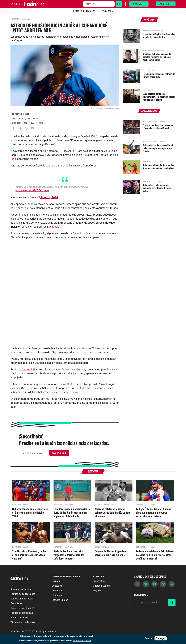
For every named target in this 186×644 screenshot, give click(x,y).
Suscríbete (166, 4)
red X (14, 159)
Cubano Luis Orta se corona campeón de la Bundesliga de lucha (157, 188)
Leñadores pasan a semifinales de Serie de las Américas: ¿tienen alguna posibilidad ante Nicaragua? (72, 513)
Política (147, 70)
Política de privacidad (22, 613)
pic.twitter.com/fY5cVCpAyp (32, 190)
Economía (107, 11)
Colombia (57, 591)
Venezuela (57, 586)
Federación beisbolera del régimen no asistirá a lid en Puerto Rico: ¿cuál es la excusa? (155, 555)
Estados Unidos (60, 600)
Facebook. (53, 227)
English (97, 591)
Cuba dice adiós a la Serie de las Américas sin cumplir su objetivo (158, 166)
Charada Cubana (102, 586)
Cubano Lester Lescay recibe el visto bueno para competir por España (158, 148)
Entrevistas (99, 581)
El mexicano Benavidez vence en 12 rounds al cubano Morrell (158, 127)
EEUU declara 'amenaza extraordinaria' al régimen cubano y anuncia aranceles (159, 97)
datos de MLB (27, 369)
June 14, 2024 (49, 197)
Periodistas (16, 603)
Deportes (15, 19)
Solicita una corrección (22, 599)
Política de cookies (20, 618)
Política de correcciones (23, 594)
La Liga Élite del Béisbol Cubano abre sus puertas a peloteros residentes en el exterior (154, 513)
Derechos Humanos (84, 11)
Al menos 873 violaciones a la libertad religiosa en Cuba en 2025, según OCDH (157, 57)
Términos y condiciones (23, 622)
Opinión (56, 581)
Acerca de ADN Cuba (21, 589)
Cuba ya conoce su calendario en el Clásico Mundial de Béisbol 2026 (30, 513)
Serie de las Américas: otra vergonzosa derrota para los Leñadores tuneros (69, 555)
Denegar (161, 638)
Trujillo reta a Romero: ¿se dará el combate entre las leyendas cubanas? (30, 555)
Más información (82, 641)
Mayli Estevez (22, 114)
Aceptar (149, 638)
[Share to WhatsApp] (26, 128)
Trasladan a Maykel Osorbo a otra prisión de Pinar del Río (159, 36)
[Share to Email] (33, 128)
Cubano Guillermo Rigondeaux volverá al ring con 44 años (111, 553)
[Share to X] (20, 128)
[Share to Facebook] (14, 128)
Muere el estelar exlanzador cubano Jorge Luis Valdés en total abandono (113, 513)
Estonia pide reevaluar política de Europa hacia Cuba (159, 75)
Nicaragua (57, 595)
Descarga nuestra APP (22, 608)
